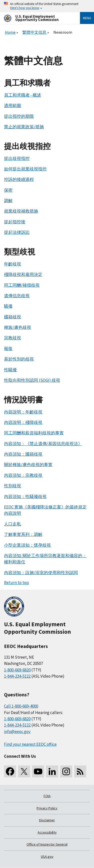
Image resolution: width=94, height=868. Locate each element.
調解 (8, 201)
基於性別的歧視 (19, 359)
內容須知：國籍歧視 (23, 454)
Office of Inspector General (47, 844)
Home (10, 32)
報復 (8, 349)
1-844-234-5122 (17, 676)
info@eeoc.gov (17, 732)
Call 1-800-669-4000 (21, 706)
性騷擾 (10, 370)
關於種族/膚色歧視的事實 (28, 465)
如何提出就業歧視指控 (25, 169)
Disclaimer (47, 820)
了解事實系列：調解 (23, 534)
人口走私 (13, 524)
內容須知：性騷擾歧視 (25, 496)
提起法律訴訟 (17, 232)
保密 (8, 190)
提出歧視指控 (17, 158)
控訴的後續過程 (19, 179)
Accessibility (47, 832)
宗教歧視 (13, 338)
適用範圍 (13, 106)
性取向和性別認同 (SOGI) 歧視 (32, 380)
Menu (87, 18)
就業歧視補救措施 (21, 211)
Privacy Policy (47, 808)
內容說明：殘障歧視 (23, 422)
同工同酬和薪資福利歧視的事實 (34, 433)
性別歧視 (13, 486)
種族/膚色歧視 (18, 327)
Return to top (16, 583)
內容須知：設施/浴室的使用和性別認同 (41, 573)
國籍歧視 (13, 317)
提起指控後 (15, 222)
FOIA (47, 796)
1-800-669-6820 (17, 670)
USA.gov (47, 857)
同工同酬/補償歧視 (22, 285)
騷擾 (8, 306)
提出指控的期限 (19, 116)
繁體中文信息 (34, 32)
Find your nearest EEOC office (30, 744)
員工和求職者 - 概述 (23, 95)
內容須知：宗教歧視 (23, 475)
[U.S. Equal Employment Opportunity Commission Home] (36, 18)
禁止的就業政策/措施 (24, 127)
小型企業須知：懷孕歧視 (27, 545)
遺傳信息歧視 (17, 296)
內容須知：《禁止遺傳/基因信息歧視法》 (43, 444)
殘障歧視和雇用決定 (23, 274)
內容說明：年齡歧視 (23, 412)
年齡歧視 (13, 264)
